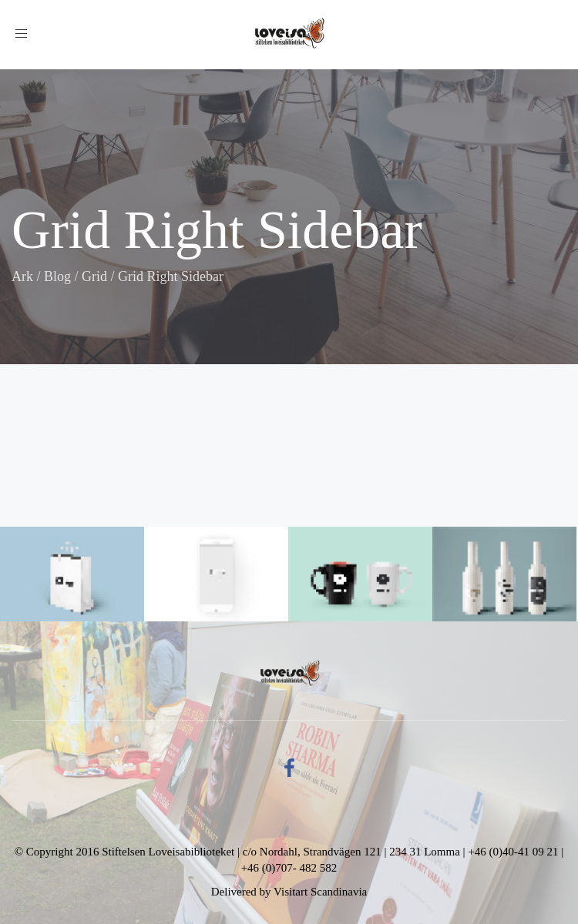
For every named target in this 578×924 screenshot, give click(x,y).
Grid (94, 276)
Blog (57, 276)
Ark (22, 276)
